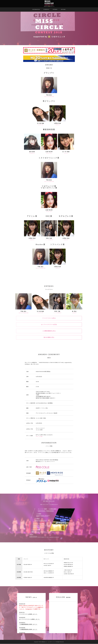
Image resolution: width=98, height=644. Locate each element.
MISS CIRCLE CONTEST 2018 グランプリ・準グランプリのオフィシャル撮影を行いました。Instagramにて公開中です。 (31, 608)
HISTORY (63, 9)
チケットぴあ (39, 437)
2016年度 (19, 572)
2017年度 (19, 565)
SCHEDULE (46, 9)
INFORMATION (36, 9)
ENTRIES (55, 9)
